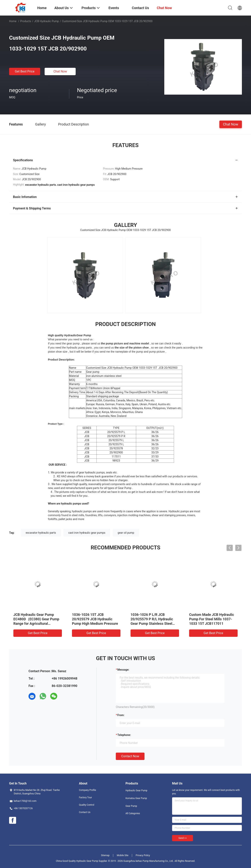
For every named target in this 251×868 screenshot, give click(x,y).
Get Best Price (25, 71)
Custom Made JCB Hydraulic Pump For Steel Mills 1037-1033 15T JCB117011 (212, 619)
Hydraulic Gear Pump (136, 790)
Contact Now (130, 756)
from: (121, 715)
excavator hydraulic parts (41, 533)
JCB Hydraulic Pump (47, 21)
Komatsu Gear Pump (136, 798)
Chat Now (60, 71)
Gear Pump (131, 806)
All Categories (133, 813)
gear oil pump (126, 533)
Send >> (183, 838)
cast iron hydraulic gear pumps (87, 533)
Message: (123, 670)
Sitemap (105, 855)
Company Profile (87, 790)
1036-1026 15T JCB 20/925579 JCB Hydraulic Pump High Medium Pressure (95, 619)
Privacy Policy (143, 855)
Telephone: (124, 735)
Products (26, 21)
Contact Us (85, 812)
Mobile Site (123, 855)
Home (13, 21)
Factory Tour (85, 797)
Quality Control (87, 805)
